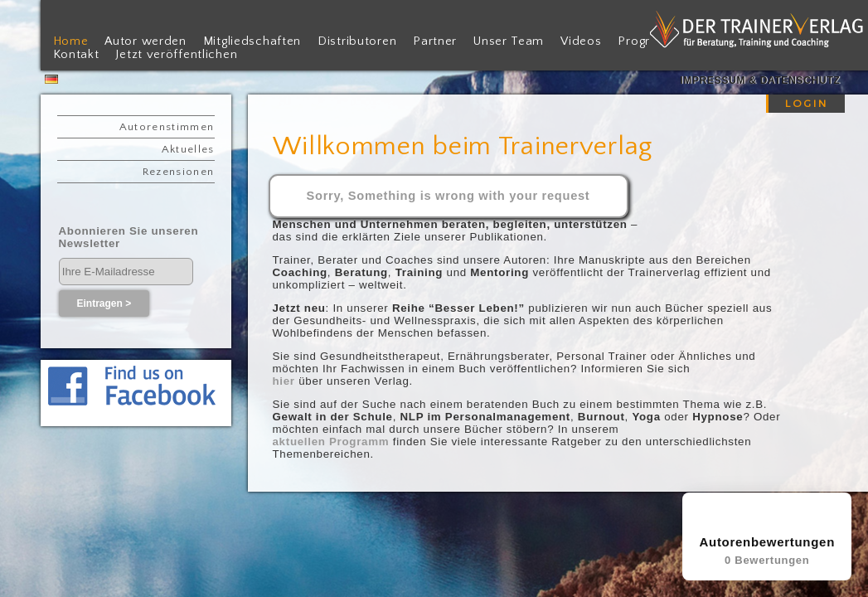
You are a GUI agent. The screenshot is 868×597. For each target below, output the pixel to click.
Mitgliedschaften (252, 41)
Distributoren (357, 41)
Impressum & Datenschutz (760, 80)
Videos (581, 41)
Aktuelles (188, 149)
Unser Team (509, 41)
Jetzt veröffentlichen (176, 55)
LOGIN (806, 104)
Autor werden (145, 41)
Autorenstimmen (167, 127)
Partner (435, 41)
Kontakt (76, 55)
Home (71, 41)
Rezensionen (179, 172)
